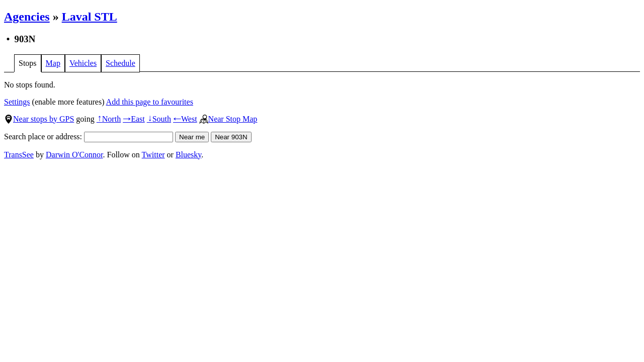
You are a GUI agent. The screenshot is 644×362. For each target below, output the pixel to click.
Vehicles (83, 63)
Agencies (27, 17)
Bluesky (188, 155)
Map (53, 63)
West (185, 119)
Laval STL (90, 17)
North (109, 119)
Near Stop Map (228, 119)
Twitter (153, 155)
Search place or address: (89, 137)
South (159, 119)
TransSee (19, 155)
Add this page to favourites (150, 102)
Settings (17, 102)
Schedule (120, 63)
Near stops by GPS (39, 119)
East (134, 119)
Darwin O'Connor (74, 155)
